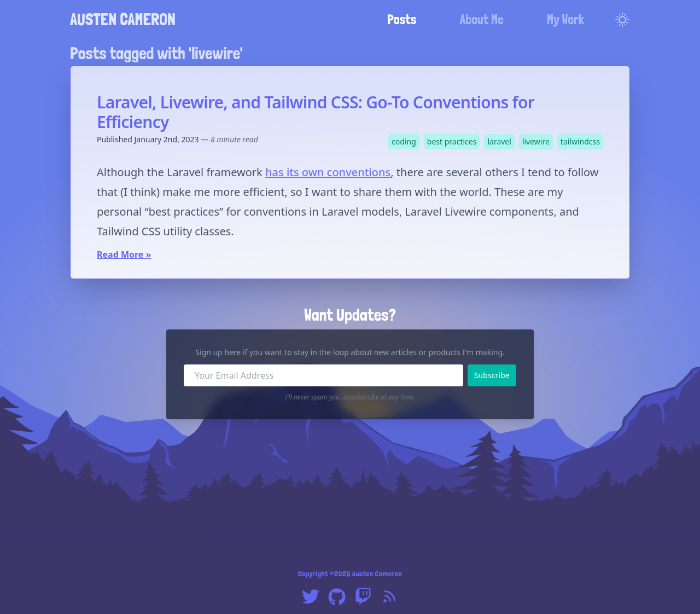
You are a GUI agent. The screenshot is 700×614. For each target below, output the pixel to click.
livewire (536, 141)
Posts (402, 19)
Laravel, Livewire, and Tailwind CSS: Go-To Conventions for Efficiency (316, 112)
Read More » (124, 254)
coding (404, 141)
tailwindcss (580, 141)
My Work (565, 19)
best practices (452, 141)
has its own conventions (328, 172)
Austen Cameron (123, 19)
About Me (482, 19)
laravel (499, 141)
